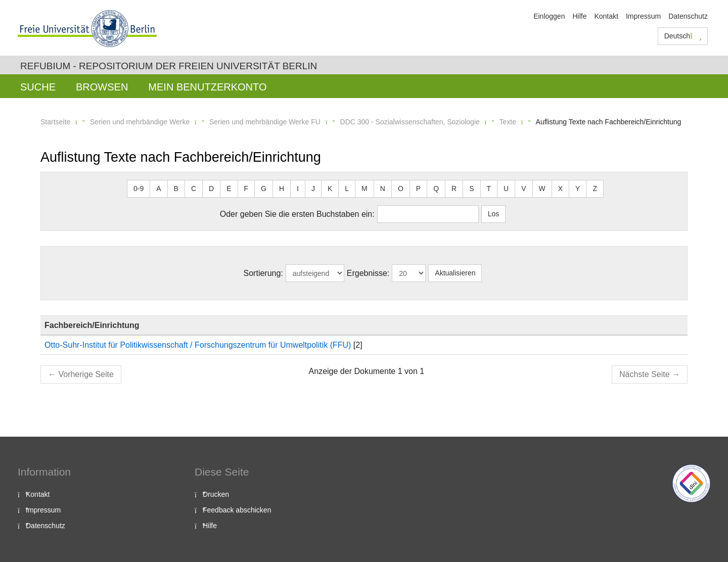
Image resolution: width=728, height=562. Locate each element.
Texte (507, 122)
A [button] (158, 189)
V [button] (524, 189)
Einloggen (549, 16)
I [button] (298, 189)
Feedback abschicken (237, 510)
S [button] (471, 189)
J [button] (313, 189)
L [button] (347, 189)
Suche (38, 87)
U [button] (506, 189)
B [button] (176, 189)
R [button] (454, 189)
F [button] (246, 189)
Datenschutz (688, 16)
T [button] (489, 189)
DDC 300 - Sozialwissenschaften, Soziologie (410, 122)
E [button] (229, 189)
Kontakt (606, 16)
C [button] (194, 189)
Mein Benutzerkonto (207, 87)
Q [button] (436, 189)
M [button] (365, 189)
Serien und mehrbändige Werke (140, 122)
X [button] (560, 189)
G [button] (264, 189)
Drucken (216, 494)
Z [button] (595, 189)
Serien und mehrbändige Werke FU (265, 122)
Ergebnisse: (368, 273)
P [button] (418, 189)
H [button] (282, 189)
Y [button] (578, 189)
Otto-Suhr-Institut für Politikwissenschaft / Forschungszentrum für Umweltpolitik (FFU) (198, 345)
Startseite (55, 122)
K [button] (330, 189)
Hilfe (579, 16)
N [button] (383, 189)
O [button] (401, 189)
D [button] (211, 189)
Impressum (643, 16)
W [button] (542, 189)
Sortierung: (263, 273)
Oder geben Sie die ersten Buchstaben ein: (297, 214)
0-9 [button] (139, 189)
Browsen (102, 87)
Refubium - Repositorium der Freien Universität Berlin (169, 66)
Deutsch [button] (683, 36)
